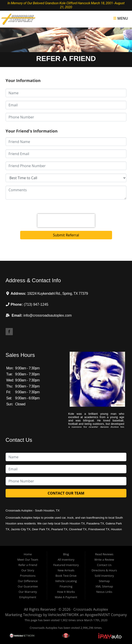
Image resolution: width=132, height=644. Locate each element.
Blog (66, 554)
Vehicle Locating (66, 581)
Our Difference (28, 581)
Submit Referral (66, 235)
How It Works (66, 592)
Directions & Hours (104, 570)
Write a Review (104, 560)
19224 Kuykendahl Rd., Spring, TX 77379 (57, 294)
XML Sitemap (104, 586)
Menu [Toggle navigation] (121, 18)
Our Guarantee (28, 586)
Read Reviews (104, 554)
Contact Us (104, 565)
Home (28, 554)
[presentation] (66, 221)
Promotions (28, 576)
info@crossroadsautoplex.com (47, 315)
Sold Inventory (104, 576)
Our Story (28, 570)
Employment (28, 597)
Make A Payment (66, 597)
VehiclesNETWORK (63, 615)
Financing (66, 586)
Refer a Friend (28, 565)
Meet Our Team (28, 560)
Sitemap (104, 581)
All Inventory (66, 560)
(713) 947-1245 (36, 304)
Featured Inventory (66, 565)
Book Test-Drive (66, 576)
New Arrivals (66, 570)
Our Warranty (28, 592)
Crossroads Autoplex (91, 609)
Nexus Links (104, 592)
